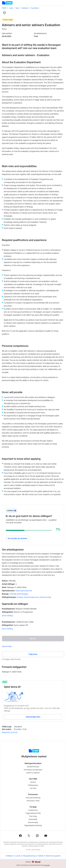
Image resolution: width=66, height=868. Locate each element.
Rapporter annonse (10, 732)
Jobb (11, 8)
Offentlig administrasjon (19, 594)
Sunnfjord (35, 8)
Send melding (7, 616)
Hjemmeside (7, 646)
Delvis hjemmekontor (24, 591)
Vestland (25, 8)
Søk (17, 8)
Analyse (20, 597)
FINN (4, 8)
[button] (4, 13)
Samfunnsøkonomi (31, 597)
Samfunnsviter (46, 597)
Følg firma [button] (33, 654)
